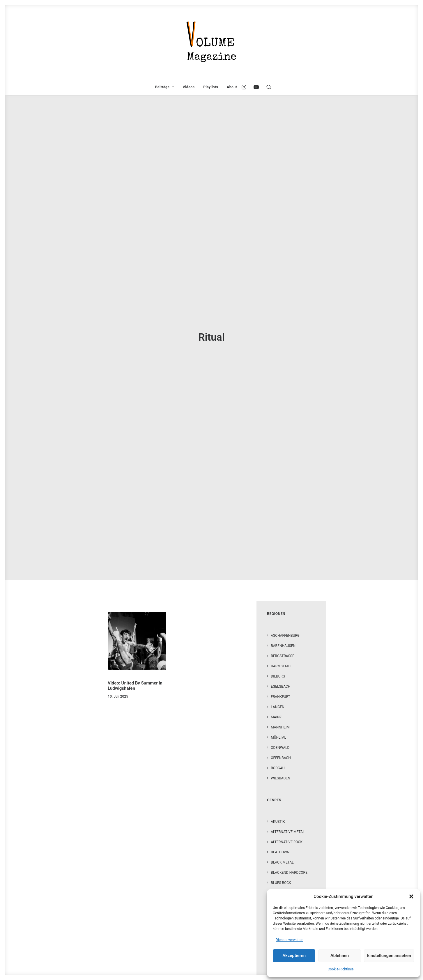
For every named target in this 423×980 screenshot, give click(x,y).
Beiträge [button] (165, 87)
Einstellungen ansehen (389, 956)
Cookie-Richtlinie (340, 969)
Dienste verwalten (290, 940)
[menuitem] (165, 87)
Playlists (211, 87)
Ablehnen (340, 956)
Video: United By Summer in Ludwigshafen (135, 287)
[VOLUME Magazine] (212, 42)
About (232, 87)
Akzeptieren (294, 956)
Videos (189, 87)
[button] (411, 896)
